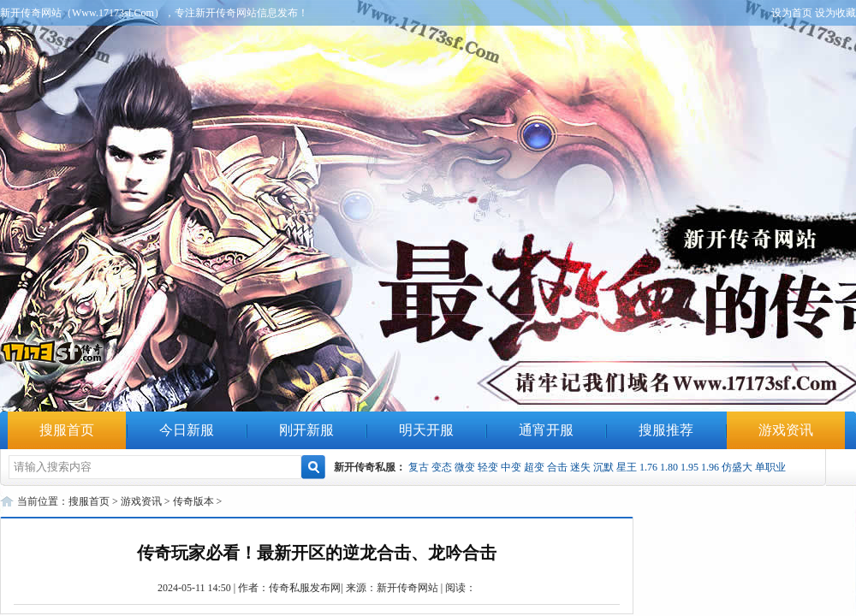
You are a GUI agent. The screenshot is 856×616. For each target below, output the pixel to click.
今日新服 (187, 430)
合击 (557, 467)
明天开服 (426, 430)
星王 (627, 467)
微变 (465, 467)
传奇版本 (193, 501)
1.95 (690, 467)
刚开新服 (306, 430)
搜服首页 (67, 430)
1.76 (648, 467)
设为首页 (792, 13)
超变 (534, 467)
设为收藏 (835, 13)
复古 (419, 467)
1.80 (669, 467)
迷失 (580, 467)
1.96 (710, 467)
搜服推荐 (666, 430)
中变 (511, 467)
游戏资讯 (786, 430)
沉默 (603, 467)
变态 (442, 467)
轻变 (488, 467)
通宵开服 (546, 430)
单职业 (770, 467)
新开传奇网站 (407, 588)
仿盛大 (737, 467)
